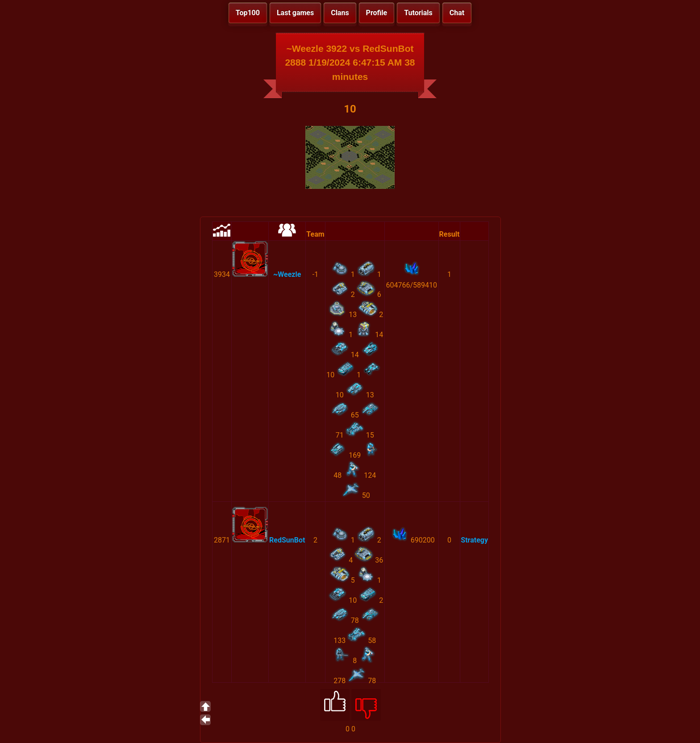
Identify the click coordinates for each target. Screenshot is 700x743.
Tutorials (418, 13)
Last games (295, 13)
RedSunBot (287, 540)
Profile (377, 13)
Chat (457, 13)
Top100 (248, 13)
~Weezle (287, 274)
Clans (340, 13)
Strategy (474, 540)
